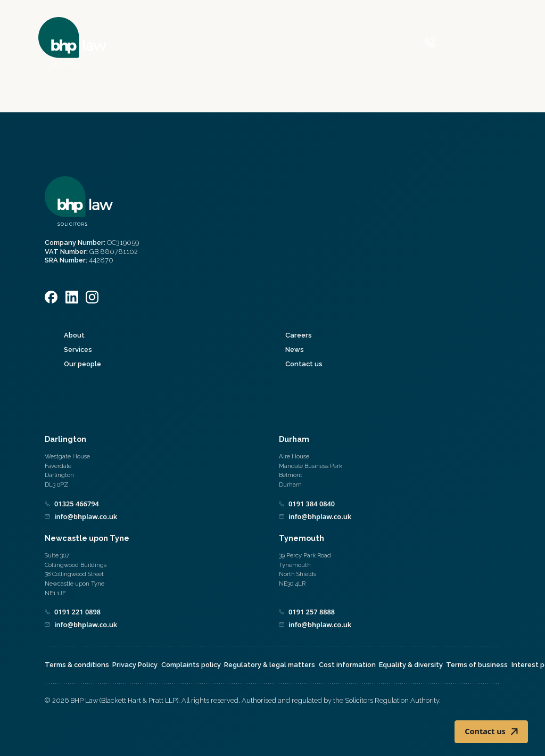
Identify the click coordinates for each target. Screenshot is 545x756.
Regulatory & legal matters (270, 665)
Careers (299, 335)
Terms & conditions (77, 665)
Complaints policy (191, 665)
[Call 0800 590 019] (452, 42)
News (295, 350)
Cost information (347, 665)
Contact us (304, 364)
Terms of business (477, 665)
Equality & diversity (411, 665)
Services (78, 350)
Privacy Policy (135, 665)
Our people (82, 364)
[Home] (72, 42)
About (74, 335)
